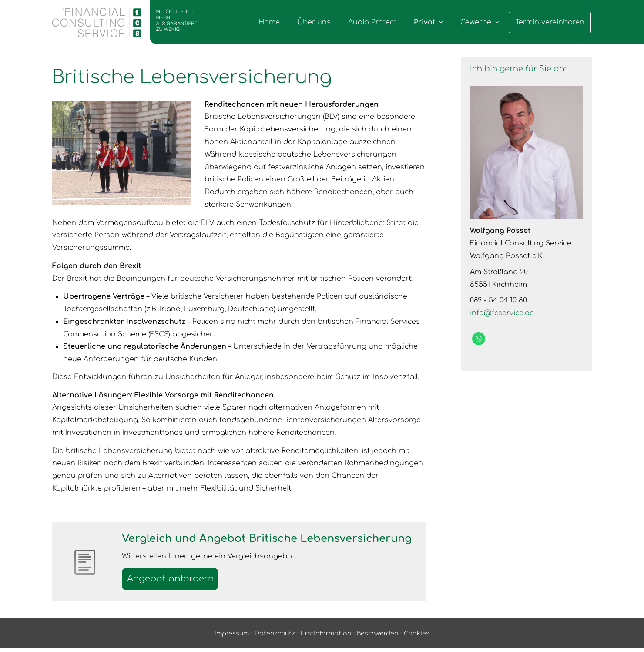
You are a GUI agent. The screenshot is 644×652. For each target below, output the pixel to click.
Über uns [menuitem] (315, 22)
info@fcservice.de (502, 313)
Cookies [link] (417, 637)
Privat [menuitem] (425, 22)
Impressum (232, 637)
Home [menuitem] (270, 22)
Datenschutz (275, 637)
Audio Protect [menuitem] (373, 22)
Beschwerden (377, 637)
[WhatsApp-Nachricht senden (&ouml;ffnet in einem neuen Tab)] (479, 339)
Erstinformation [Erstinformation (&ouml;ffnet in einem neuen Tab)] (326, 637)
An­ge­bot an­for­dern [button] (174, 580)
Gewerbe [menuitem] (477, 22)
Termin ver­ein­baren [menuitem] (550, 22)
